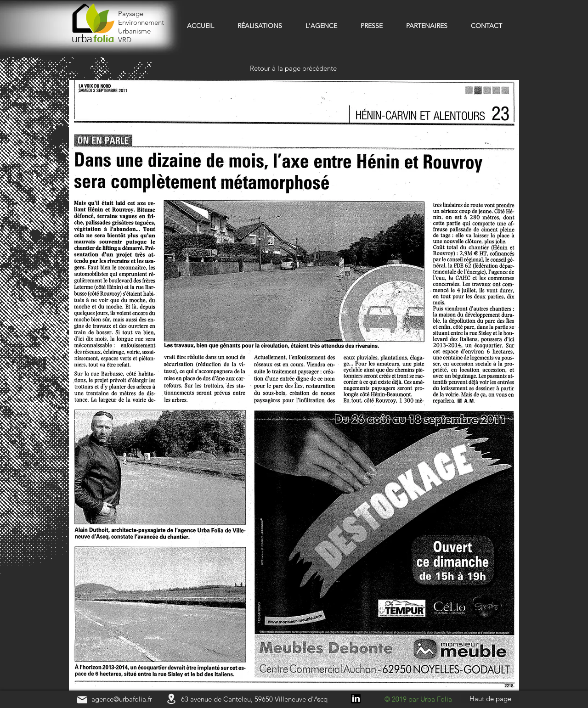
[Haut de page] (490, 699)
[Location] (171, 699)
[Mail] (82, 700)
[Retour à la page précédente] (294, 68)
